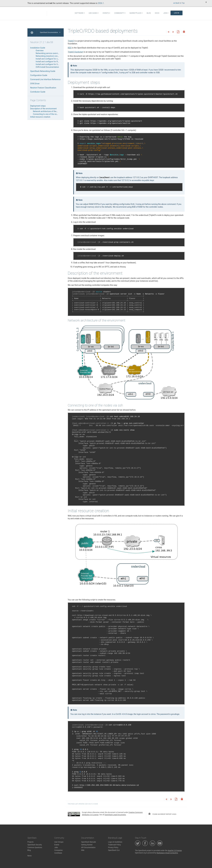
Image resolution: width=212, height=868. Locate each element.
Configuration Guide (39, 75)
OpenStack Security (35, 845)
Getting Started (87, 845)
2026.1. (101, 3)
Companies (59, 850)
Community (120, 13)
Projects (30, 842)
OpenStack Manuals (89, 842)
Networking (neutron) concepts (49, 56)
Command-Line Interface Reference (45, 79)
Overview (40, 51)
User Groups (59, 842)
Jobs (56, 847)
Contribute (58, 853)
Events (106, 13)
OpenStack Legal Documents (115, 815)
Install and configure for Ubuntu (49, 64)
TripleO (71, 41)
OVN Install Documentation (47, 67)
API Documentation (88, 847)
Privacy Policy (113, 847)
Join (166, 13)
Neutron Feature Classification (43, 88)
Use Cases (94, 13)
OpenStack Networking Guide (43, 71)
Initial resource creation (40, 117)
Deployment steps (38, 106)
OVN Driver (35, 84)
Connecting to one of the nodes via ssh (50, 114)
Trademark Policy (114, 845)
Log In (177, 13)
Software (80, 13)
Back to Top (179, 3)
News (29, 856)
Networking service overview (48, 53)
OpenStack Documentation (50, 32)
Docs (157, 13)
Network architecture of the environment (50, 111)
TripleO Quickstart (76, 52)
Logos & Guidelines (115, 842)
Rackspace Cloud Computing (167, 853)
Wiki (83, 850)
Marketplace (136, 13)
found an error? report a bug (162, 814)
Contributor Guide (38, 92)
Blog (149, 13)
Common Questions (35, 847)
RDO (70, 48)
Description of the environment (43, 109)
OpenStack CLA (114, 850)
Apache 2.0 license (175, 851)
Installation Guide (38, 48)
